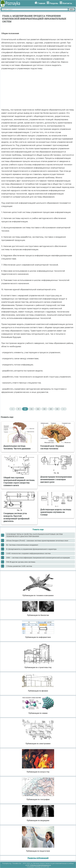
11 (31, 409)
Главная (41, 3)
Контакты (67, 3)
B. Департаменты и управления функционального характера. (32, 549)
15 (57, 409)
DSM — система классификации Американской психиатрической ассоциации (38, 558)
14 (51, 409)
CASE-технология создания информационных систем (28, 553)
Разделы (54, 3)
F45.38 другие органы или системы (21, 562)
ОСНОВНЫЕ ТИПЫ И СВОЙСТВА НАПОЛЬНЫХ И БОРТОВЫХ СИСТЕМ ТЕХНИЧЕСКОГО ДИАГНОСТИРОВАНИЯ (34, 535)
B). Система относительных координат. (22, 545)
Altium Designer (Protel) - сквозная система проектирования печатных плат (37, 541)
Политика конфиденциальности (40, 865)
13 (44, 409)
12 (38, 409)
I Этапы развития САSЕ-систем (19, 566)
